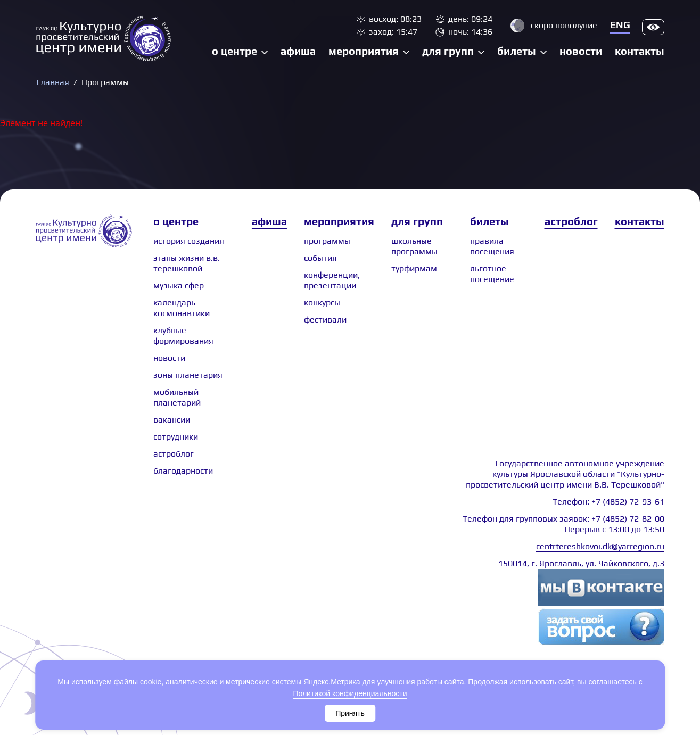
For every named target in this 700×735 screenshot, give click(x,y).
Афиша (298, 51)
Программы (327, 241)
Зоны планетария (188, 375)
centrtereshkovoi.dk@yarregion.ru (600, 546)
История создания (189, 241)
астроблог (174, 454)
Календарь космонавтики (182, 308)
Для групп (448, 51)
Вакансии (172, 420)
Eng (620, 25)
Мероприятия (364, 51)
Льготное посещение (492, 274)
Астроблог (571, 221)
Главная (53, 82)
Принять (350, 713)
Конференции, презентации (332, 280)
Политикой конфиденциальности (350, 693)
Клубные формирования (183, 336)
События (320, 258)
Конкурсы (322, 303)
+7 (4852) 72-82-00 (628, 519)
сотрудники (176, 437)
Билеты (517, 51)
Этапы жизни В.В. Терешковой (187, 263)
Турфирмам (414, 269)
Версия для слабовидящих (653, 27)
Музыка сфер (179, 286)
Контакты (640, 51)
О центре (234, 51)
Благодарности (183, 471)
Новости (581, 51)
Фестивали (325, 320)
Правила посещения (492, 246)
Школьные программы (414, 246)
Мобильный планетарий (177, 397)
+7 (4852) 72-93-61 (628, 502)
